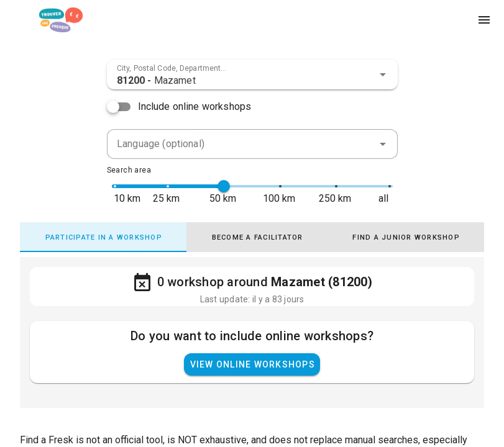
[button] (383, 74)
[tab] (103, 237)
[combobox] (252, 74)
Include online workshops (195, 106)
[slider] (224, 186)
